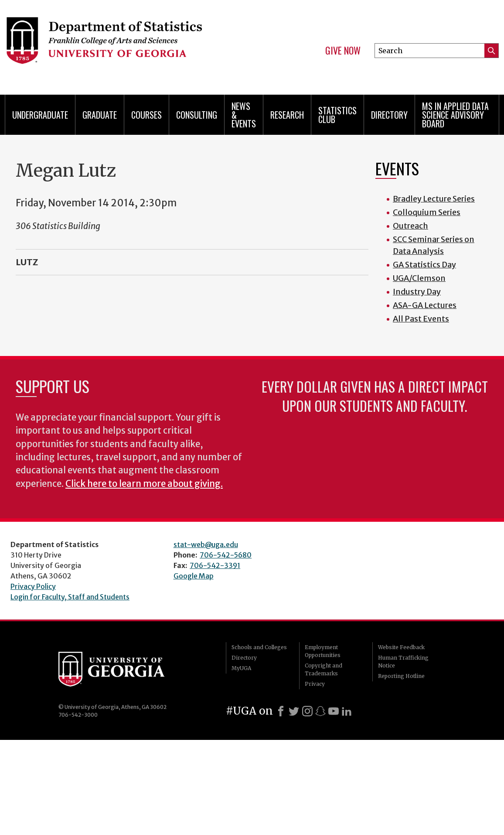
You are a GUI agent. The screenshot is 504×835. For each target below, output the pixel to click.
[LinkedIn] (347, 711)
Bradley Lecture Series (434, 199)
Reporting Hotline (401, 676)
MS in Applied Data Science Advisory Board (455, 115)
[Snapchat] (320, 711)
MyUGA (241, 668)
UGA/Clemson (419, 278)
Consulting (197, 115)
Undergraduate (40, 115)
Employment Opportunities (323, 651)
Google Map (194, 576)
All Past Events (421, 319)
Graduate (100, 115)
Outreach (410, 226)
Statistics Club (337, 115)
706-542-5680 (226, 555)
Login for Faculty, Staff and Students (70, 597)
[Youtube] (334, 711)
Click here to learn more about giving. (144, 484)
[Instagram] (307, 711)
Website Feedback (401, 647)
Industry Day (417, 292)
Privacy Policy (33, 586)
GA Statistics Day (424, 265)
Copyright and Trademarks (324, 669)
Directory (389, 115)
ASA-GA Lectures (425, 305)
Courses (146, 115)
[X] (294, 711)
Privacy (315, 684)
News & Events (244, 115)
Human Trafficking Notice (403, 662)
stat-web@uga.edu (206, 544)
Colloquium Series (427, 212)
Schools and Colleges (259, 647)
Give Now (343, 51)
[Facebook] (281, 711)
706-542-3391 (215, 565)
